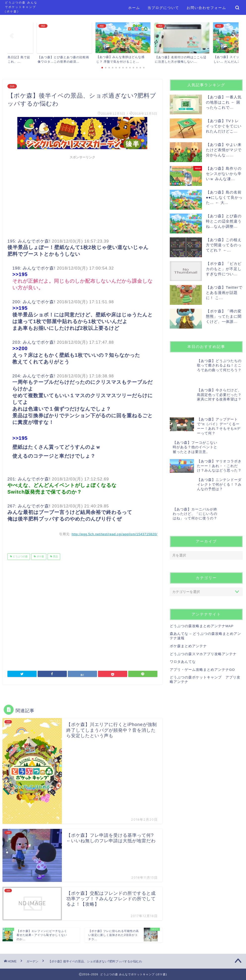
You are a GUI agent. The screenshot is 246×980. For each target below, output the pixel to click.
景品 (55, 557)
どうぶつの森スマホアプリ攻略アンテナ (203, 622)
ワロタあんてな (183, 630)
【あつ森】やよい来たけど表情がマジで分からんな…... (224, 150)
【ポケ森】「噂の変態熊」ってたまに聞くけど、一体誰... (224, 316)
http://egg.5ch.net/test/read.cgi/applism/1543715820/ (114, 534)
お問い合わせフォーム (206, 8)
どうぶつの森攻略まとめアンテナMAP (202, 594)
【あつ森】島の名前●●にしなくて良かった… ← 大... (224, 197)
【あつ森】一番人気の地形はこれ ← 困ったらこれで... (224, 102)
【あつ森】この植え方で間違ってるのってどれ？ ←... (224, 245)
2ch (12, 86)
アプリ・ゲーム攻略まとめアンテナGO (202, 638)
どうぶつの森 (20, 557)
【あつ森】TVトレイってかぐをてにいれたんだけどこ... (224, 126)
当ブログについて (163, 8)
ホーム (134, 8)
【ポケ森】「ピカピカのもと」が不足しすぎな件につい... (224, 269)
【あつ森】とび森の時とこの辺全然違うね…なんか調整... (224, 221)
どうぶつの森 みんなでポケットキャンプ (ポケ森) (21, 7)
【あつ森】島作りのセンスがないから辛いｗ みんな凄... (224, 174)
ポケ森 (40, 557)
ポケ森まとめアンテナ (188, 614)
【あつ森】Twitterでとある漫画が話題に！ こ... (224, 293)
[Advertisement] (82, 196)
